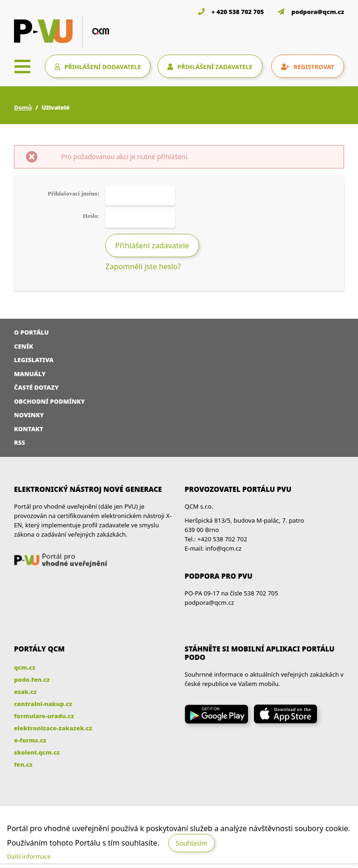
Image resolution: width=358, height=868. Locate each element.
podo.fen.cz (32, 679)
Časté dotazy (36, 387)
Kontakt (29, 429)
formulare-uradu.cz (44, 716)
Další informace (29, 856)
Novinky (29, 415)
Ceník (24, 346)
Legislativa (34, 360)
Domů (23, 107)
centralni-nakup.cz (43, 704)
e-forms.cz (30, 740)
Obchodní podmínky (49, 401)
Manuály (30, 374)
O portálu (31, 332)
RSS (20, 442)
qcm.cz (25, 667)
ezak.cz (25, 692)
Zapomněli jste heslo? (143, 266)
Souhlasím (192, 843)
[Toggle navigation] (22, 66)
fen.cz (23, 764)
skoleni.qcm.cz (37, 752)
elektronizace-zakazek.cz (53, 728)
